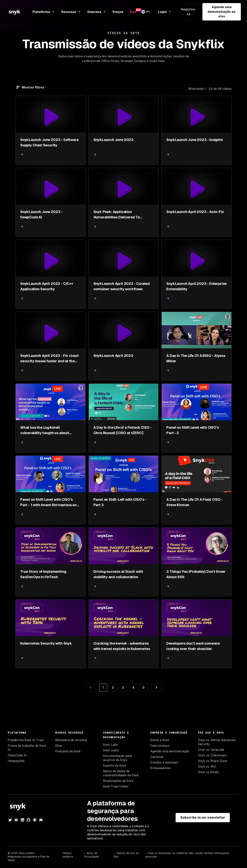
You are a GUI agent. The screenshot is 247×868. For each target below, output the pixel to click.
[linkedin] (22, 820)
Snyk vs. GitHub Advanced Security (217, 742)
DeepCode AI (17, 755)
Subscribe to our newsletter (203, 818)
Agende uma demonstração (170, 751)
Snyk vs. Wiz (207, 767)
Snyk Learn (111, 750)
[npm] (35, 820)
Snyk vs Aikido (208, 772)
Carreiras (157, 757)
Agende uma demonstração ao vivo (222, 12)
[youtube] (16, 820)
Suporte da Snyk (115, 766)
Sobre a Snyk (160, 740)
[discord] (41, 820)
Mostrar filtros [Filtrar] (33, 87)
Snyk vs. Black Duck (213, 761)
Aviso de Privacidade (91, 855)
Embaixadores (160, 768)
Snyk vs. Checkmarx (212, 755)
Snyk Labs (110, 745)
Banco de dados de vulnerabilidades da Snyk (121, 773)
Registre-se (189, 12)
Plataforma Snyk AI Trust (26, 740)
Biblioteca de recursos (71, 740)
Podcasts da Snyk (68, 751)
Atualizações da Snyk (118, 781)
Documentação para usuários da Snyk (117, 758)
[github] (29, 820)
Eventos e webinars (164, 762)
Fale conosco (160, 746)
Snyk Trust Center (116, 786)
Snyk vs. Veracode (211, 750)
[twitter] (10, 820)
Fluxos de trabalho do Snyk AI (27, 748)
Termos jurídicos (68, 855)
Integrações (16, 761)
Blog (58, 746)
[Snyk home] (15, 12)
